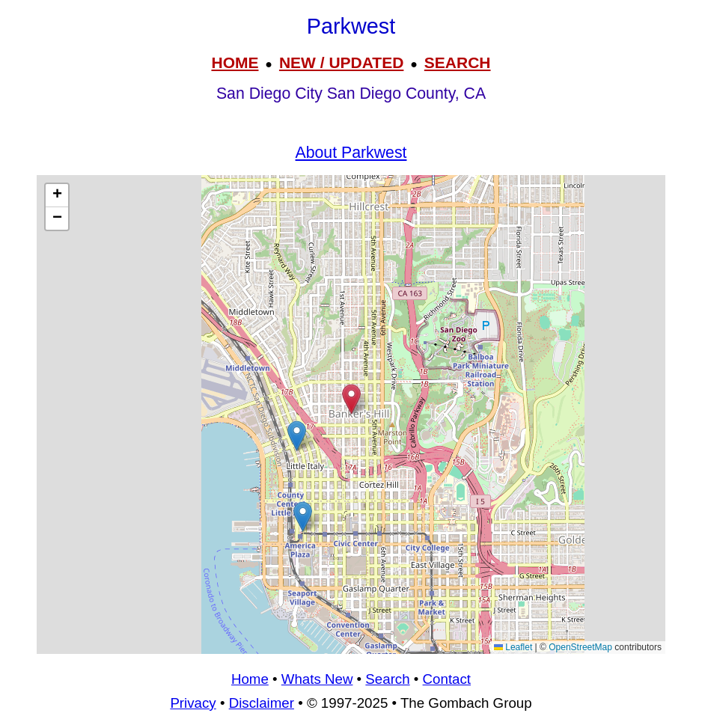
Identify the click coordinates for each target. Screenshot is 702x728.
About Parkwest (351, 153)
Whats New (317, 679)
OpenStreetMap (580, 647)
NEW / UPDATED (341, 62)
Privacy (193, 703)
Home (250, 679)
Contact (447, 679)
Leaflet (513, 647)
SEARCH (458, 62)
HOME (235, 62)
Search (387, 679)
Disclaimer (262, 703)
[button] (303, 517)
